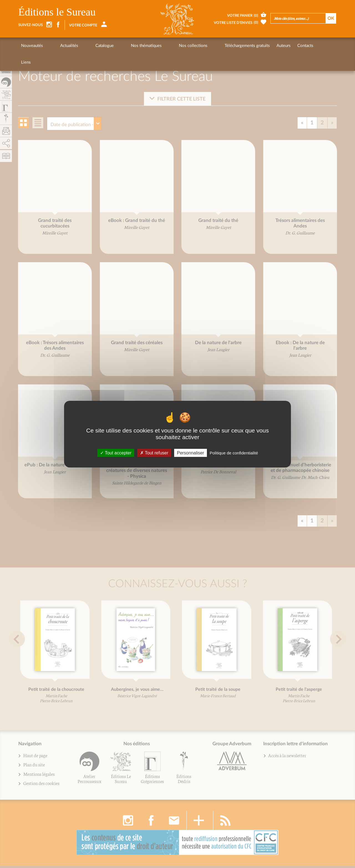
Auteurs (231, 46)
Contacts (253, 46)
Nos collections (151, 46)
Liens (272, 46)
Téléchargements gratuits (195, 46)
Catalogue (83, 46)
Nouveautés (32, 46)
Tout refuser (154, 453)
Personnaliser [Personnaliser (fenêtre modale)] (191, 453)
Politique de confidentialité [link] (234, 453)
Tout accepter (116, 453)
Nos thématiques (115, 46)
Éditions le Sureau (57, 12)
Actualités (59, 46)
